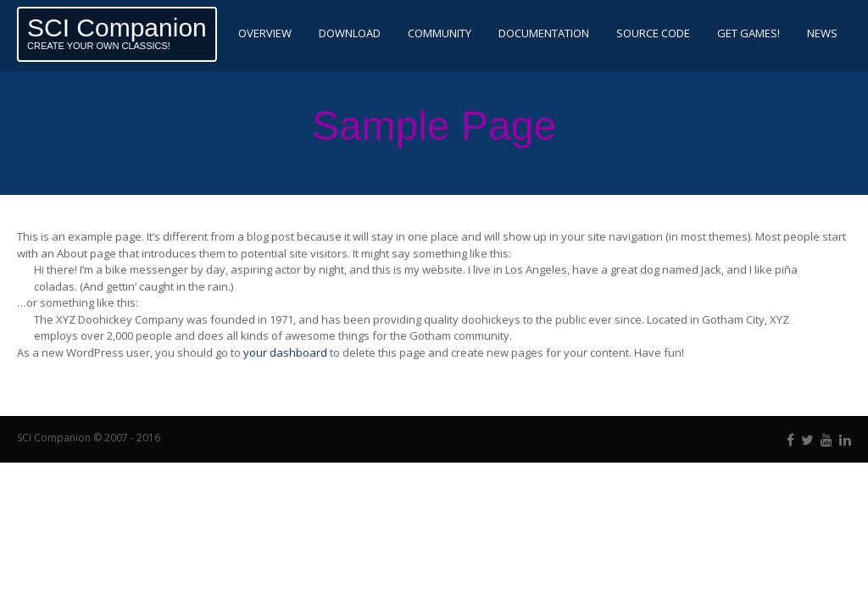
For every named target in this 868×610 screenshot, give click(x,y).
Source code (653, 33)
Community (440, 33)
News (822, 33)
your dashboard (285, 352)
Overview (265, 33)
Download (350, 33)
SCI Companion (117, 28)
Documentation (544, 33)
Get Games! (748, 33)
